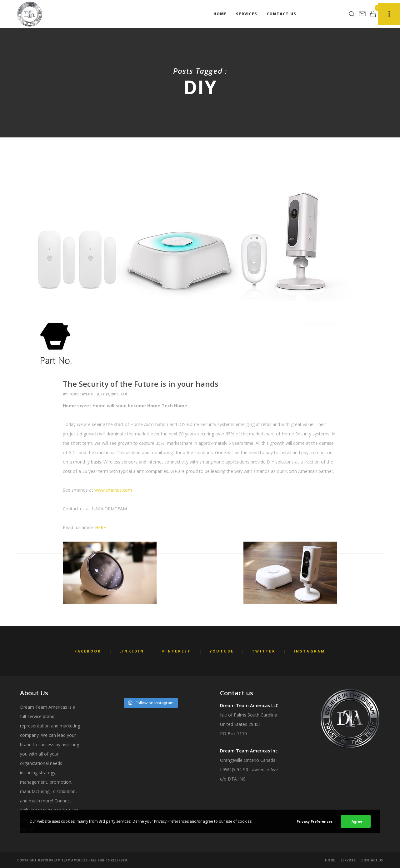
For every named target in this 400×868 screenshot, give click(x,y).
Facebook (88, 651)
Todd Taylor (81, 394)
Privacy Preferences (315, 821)
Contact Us (372, 860)
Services (348, 860)
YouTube (222, 651)
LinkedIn (132, 651)
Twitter (264, 651)
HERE (100, 527)
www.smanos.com (113, 490)
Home (330, 860)
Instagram (310, 651)
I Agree (356, 821)
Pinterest (177, 651)
